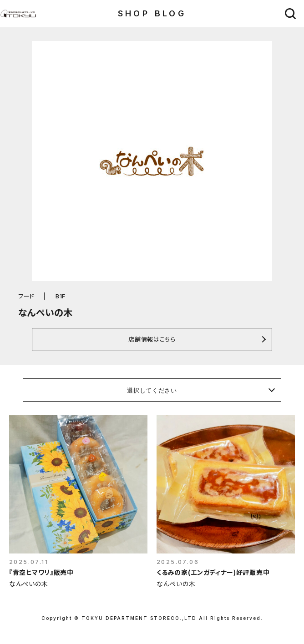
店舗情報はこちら (152, 339)
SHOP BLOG (152, 13)
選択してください (152, 390)
